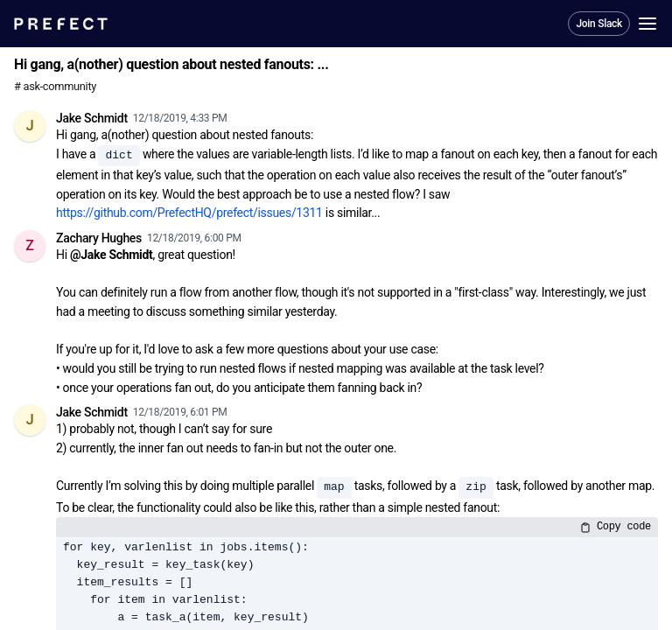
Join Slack (599, 24)
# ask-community (55, 86)
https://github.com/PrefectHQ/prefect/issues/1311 (189, 213)
